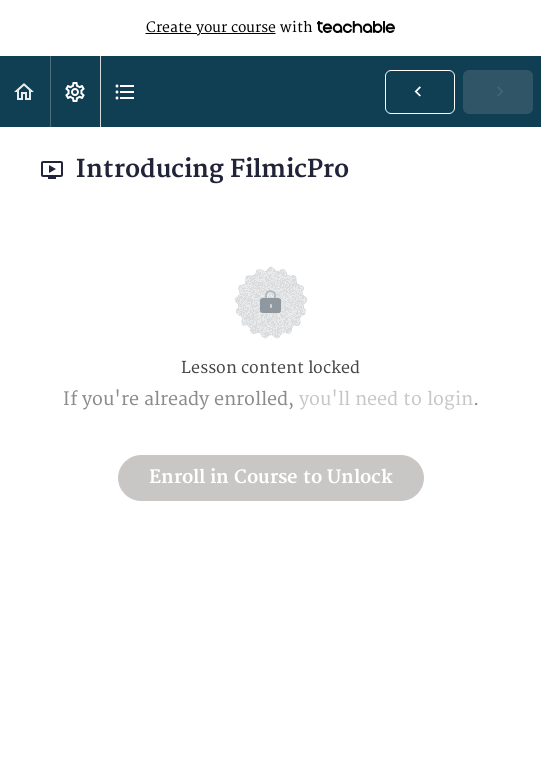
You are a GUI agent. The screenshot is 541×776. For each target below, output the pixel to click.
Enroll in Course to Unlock (271, 477)
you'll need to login (386, 399)
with (271, 28)
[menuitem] (75, 91)
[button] (25, 91)
